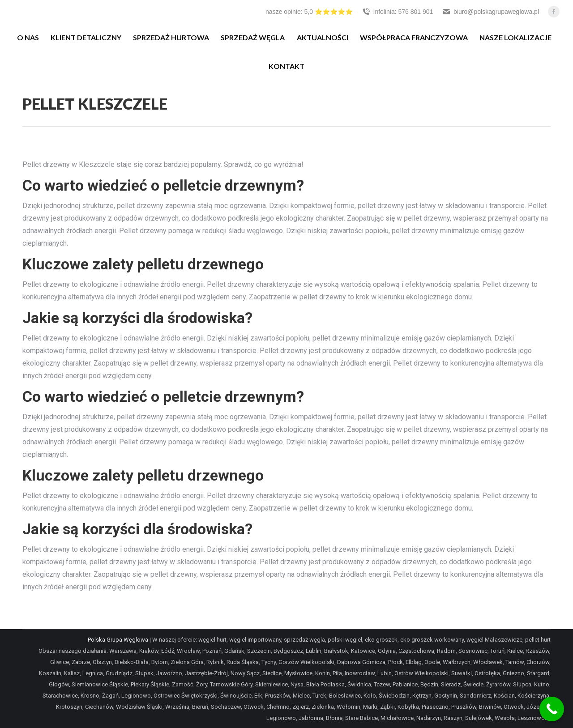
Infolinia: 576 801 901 (398, 12)
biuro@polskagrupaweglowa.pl (490, 12)
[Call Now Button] (552, 709)
